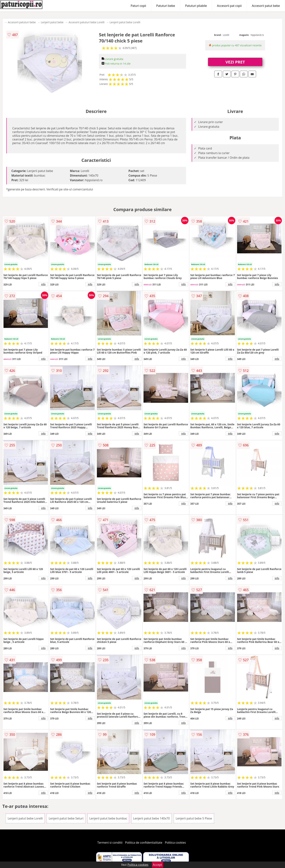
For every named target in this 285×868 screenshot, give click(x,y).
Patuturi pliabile (196, 6)
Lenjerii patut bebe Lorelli (125, 22)
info (43, 284)
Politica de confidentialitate (144, 843)
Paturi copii (138, 6)
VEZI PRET (235, 62)
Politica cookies (175, 843)
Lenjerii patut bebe (52, 22)
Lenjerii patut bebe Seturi (66, 818)
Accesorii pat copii (229, 6)
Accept (158, 865)
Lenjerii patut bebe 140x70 (152, 818)
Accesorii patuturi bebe (22, 22)
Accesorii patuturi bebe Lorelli (87, 22)
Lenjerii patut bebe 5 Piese (194, 818)
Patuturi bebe (166, 6)
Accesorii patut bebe (266, 6)
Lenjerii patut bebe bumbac (108, 818)
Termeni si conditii (110, 843)
